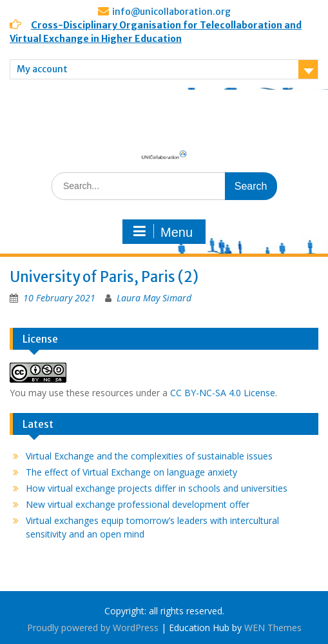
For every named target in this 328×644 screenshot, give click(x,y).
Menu (162, 232)
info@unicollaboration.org (171, 12)
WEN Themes (273, 628)
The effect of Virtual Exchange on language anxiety (131, 472)
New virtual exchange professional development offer (138, 504)
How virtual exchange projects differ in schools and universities (157, 488)
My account (42, 69)
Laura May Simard (154, 298)
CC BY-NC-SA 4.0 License (223, 393)
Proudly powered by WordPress (93, 628)
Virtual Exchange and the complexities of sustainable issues (149, 456)
